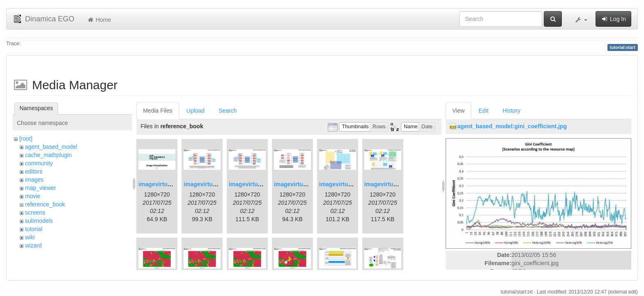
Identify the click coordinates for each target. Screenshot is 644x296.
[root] (26, 139)
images (34, 180)
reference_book (45, 204)
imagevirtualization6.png (398, 184)
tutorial (34, 229)
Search (228, 111)
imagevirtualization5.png (353, 184)
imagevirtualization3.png (262, 184)
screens (35, 213)
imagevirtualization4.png (308, 184)
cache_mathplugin (48, 155)
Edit (483, 111)
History (511, 111)
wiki (30, 237)
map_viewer (40, 188)
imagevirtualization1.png (172, 184)
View (458, 111)
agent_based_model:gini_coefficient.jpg (512, 126)
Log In (613, 19)
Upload (195, 111)
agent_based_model (51, 147)
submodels (39, 221)
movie (33, 196)
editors (34, 171)
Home (99, 20)
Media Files (158, 111)
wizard (33, 245)
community (39, 163)
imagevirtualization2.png (217, 184)
